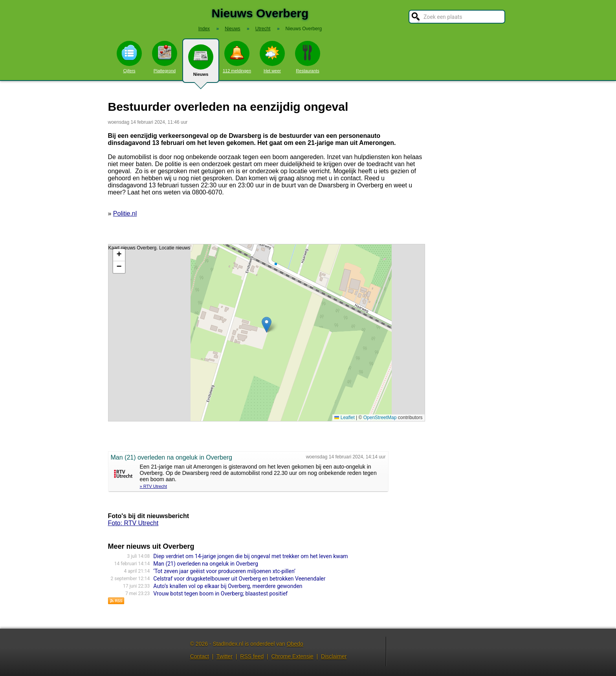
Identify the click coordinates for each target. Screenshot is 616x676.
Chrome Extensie (292, 656)
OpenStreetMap (380, 418)
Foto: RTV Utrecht (133, 523)
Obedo (295, 644)
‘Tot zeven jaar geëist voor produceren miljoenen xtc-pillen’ (224, 571)
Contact (200, 656)
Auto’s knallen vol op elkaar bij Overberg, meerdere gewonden (228, 586)
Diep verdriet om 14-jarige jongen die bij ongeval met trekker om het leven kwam (250, 556)
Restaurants (308, 57)
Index (204, 29)
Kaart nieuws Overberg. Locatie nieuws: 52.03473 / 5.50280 (266, 333)
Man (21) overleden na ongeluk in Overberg (205, 564)
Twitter (225, 656)
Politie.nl (125, 213)
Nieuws (201, 64)
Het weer (272, 57)
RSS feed (252, 656)
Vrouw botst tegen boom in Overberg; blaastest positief (220, 594)
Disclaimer (334, 656)
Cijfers (129, 57)
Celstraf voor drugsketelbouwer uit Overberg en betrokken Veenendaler (239, 579)
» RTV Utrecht (154, 486)
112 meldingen (237, 57)
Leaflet (344, 418)
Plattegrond (165, 57)
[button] (267, 325)
